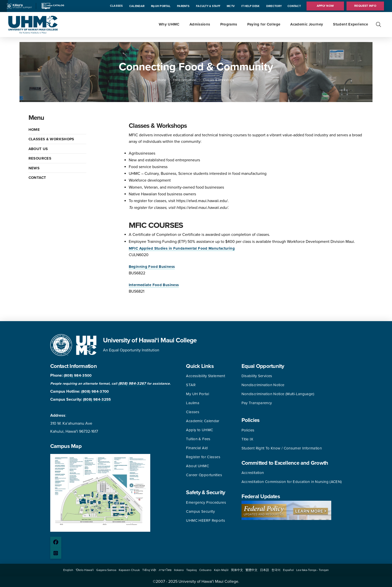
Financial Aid (197, 448)
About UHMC (197, 466)
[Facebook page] (56, 542)
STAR (191, 385)
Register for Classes (203, 457)
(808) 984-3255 (97, 399)
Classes (193, 412)
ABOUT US (38, 149)
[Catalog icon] (53, 6)
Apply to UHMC (199, 430)
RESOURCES (40, 158)
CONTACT (37, 178)
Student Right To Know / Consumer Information (282, 448)
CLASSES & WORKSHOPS (51, 139)
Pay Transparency (257, 403)
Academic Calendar (203, 421)
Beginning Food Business (152, 267)
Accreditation (253, 473)
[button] (378, 25)
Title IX (247, 439)
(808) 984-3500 (78, 375)
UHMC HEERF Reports (205, 520)
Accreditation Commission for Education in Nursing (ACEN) (292, 482)
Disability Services (257, 376)
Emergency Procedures (206, 502)
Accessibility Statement (205, 376)
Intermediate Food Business (154, 285)
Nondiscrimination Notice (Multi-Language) (278, 394)
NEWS (34, 168)
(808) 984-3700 (95, 391)
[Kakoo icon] (19, 6)
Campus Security (200, 511)
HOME (34, 130)
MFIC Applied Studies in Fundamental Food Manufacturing (182, 248)
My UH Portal (197, 394)
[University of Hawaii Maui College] (33, 24)
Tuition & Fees (198, 439)
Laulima (193, 403)
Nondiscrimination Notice (263, 385)
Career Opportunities (204, 475)
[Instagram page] (56, 553)
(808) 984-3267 (132, 383)
